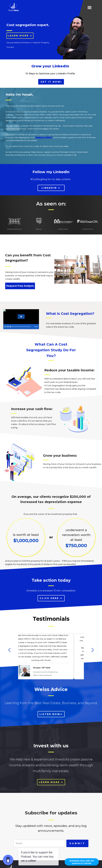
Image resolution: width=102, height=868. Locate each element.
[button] (90, 8)
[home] (13, 6)
